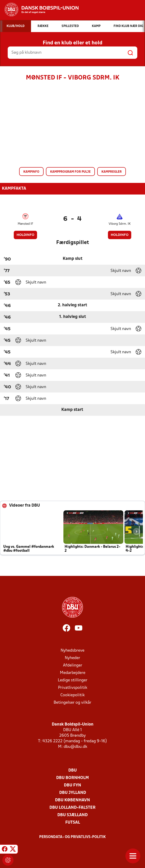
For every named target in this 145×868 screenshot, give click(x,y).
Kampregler (112, 172)
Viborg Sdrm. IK (120, 224)
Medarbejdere (73, 673)
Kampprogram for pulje (70, 172)
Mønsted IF (25, 224)
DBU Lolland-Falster (72, 808)
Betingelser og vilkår (72, 703)
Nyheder (72, 658)
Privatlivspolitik (73, 688)
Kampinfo (31, 172)
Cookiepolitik (72, 695)
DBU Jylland (73, 793)
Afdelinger (73, 665)
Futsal (73, 823)
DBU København (72, 800)
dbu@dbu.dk (75, 747)
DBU (72, 771)
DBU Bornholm (72, 778)
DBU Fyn (72, 785)
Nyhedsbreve (72, 651)
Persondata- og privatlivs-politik (72, 837)
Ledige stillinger (73, 680)
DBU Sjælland (72, 815)
